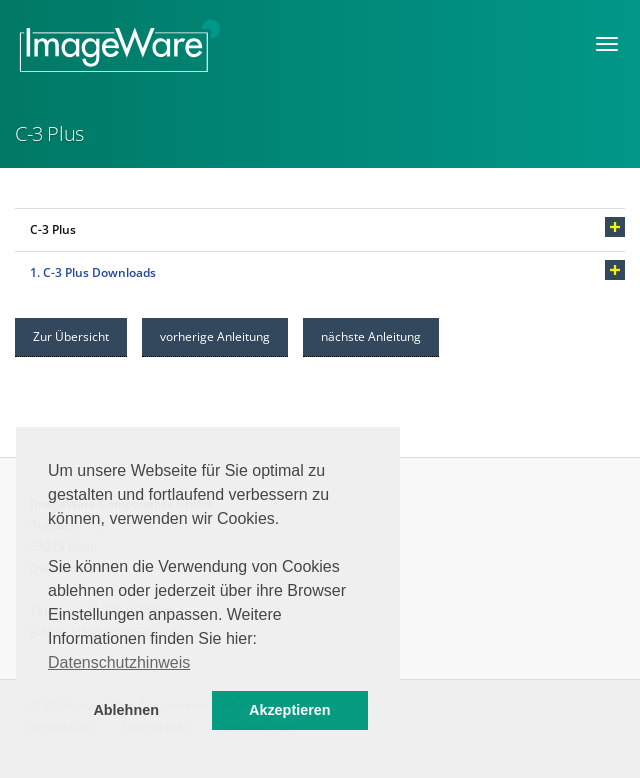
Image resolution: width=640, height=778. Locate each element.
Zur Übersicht (71, 336)
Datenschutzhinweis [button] (119, 662)
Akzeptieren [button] (290, 710)
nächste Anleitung (371, 336)
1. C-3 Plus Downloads (93, 272)
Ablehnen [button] (126, 710)
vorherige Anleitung (215, 336)
